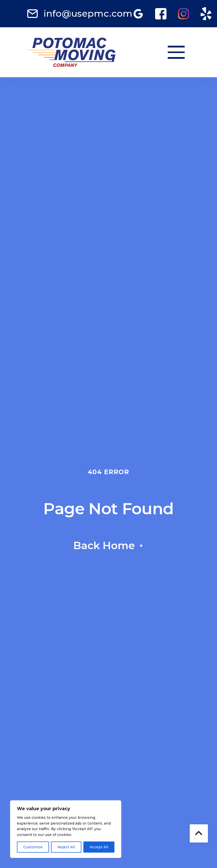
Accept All (99, 847)
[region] (66, 829)
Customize (33, 847)
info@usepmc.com (88, 13)
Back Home (104, 546)
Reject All (66, 847)
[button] (176, 52)
